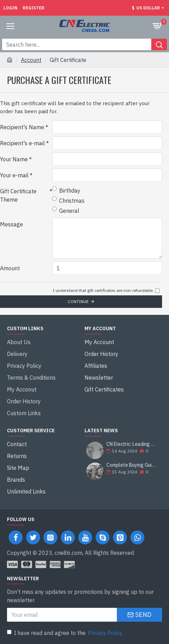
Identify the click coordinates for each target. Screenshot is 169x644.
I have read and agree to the (65, 633)
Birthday (66, 190)
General (66, 210)
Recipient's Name (22, 127)
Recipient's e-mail (22, 143)
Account (31, 60)
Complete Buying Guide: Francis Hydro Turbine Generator (132, 465)
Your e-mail (14, 175)
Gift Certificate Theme (18, 195)
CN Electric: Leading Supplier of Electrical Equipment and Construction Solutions (132, 444)
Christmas (68, 200)
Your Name (14, 159)
